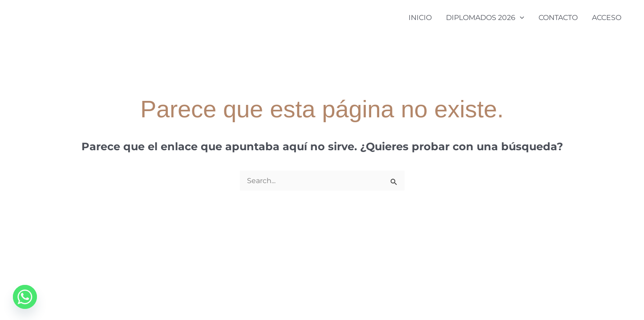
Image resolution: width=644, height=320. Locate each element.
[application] (520, 18)
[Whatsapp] (25, 297)
